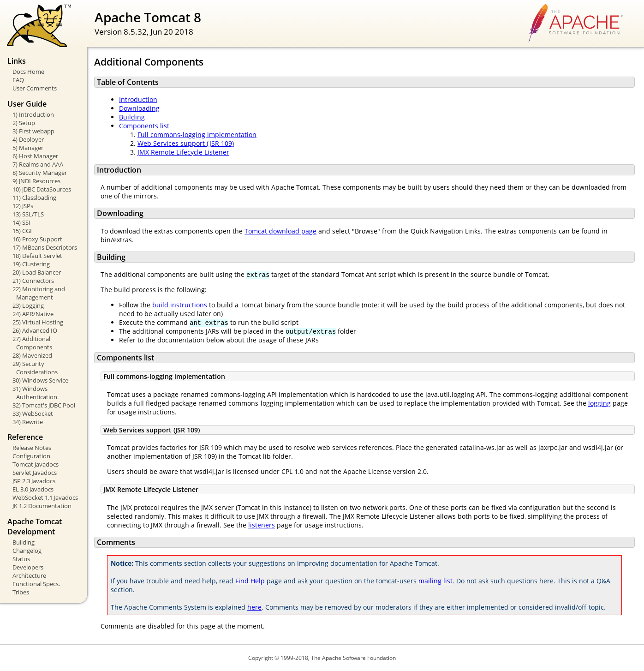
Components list (144, 126)
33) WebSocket (33, 413)
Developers (28, 567)
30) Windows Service (40, 380)
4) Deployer (28, 139)
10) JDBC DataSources (42, 189)
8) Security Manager (40, 173)
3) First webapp (33, 131)
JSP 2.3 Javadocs (34, 481)
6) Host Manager (35, 156)
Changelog (27, 551)
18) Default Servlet (37, 256)
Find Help (250, 581)
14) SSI (21, 222)
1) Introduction (33, 114)
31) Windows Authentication (35, 393)
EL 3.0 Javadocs (33, 489)
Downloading (139, 108)
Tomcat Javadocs (36, 464)
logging (599, 403)
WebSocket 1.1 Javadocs (45, 497)
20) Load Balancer (37, 272)
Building (24, 542)
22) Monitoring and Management (39, 293)
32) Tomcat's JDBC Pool (44, 405)
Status (21, 559)
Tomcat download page (280, 231)
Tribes (21, 592)
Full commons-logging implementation (197, 135)
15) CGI (22, 231)
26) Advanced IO (35, 330)
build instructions (180, 305)
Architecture (29, 575)
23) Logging (28, 306)
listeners (262, 525)
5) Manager (28, 148)
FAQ (18, 80)
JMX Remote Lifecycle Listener (183, 152)
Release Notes (32, 448)
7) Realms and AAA (38, 164)
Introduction (138, 99)
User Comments (35, 88)
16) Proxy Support (37, 239)
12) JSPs (23, 206)
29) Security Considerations (35, 368)
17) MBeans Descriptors (45, 247)
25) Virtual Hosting (38, 322)
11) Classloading (34, 198)
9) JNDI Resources (36, 181)
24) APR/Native (33, 314)
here (254, 607)
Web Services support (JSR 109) (186, 143)
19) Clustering (31, 264)
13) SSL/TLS (28, 214)
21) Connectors (33, 281)
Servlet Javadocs (35, 473)
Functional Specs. (36, 584)
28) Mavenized (32, 355)
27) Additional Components (32, 343)
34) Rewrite (28, 422)
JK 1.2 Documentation (42, 506)
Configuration (31, 456)
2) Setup (24, 123)
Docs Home (28, 72)
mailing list (435, 581)
